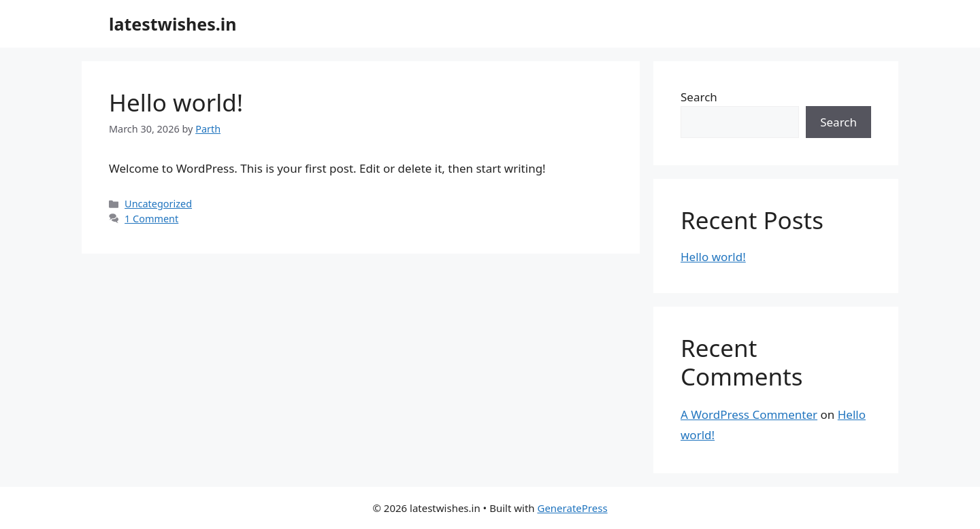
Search (699, 97)
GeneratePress (572, 508)
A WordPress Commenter (749, 414)
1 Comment (151, 219)
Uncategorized (158, 204)
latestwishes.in (173, 24)
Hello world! (176, 102)
